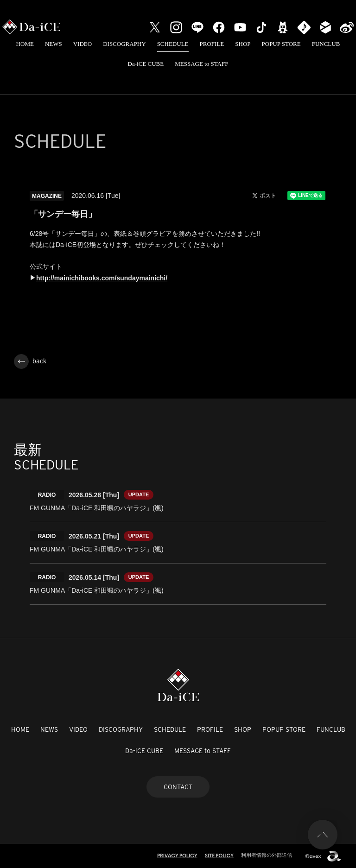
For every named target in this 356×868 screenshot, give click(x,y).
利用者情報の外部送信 (267, 855)
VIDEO (83, 44)
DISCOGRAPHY (124, 44)
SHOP (243, 44)
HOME (25, 44)
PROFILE (212, 44)
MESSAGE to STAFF (201, 64)
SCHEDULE (173, 44)
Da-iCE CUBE (146, 64)
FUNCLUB (326, 44)
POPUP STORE (281, 44)
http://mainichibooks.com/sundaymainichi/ (102, 278)
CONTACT (178, 787)
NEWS (54, 44)
